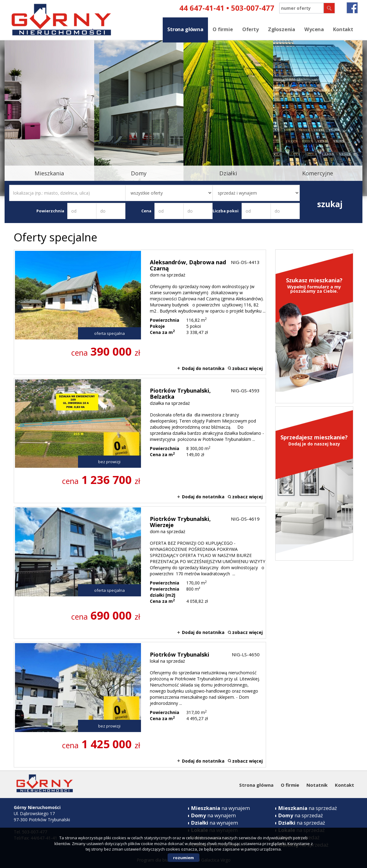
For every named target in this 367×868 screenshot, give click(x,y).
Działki (228, 173)
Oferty (250, 29)
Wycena (314, 29)
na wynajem (221, 808)
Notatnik (317, 785)
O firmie (223, 29)
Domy (139, 173)
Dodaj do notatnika (203, 368)
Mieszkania (49, 173)
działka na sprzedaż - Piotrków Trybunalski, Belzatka (140, 441)
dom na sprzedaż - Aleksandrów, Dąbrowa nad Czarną (140, 312)
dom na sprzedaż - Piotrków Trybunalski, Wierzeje (140, 573)
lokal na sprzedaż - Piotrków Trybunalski (140, 705)
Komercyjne (318, 173)
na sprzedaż (308, 808)
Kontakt (343, 29)
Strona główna (185, 29)
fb (352, 8)
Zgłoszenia (282, 29)
